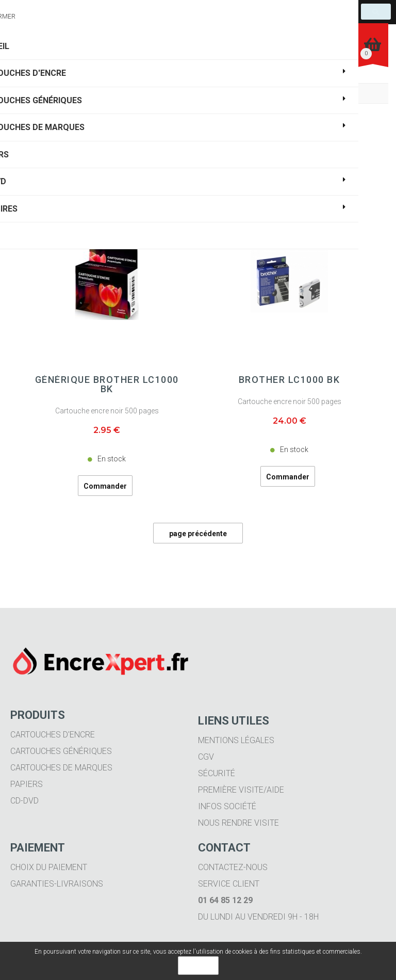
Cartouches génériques (61, 751)
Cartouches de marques (61, 768)
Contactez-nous (233, 867)
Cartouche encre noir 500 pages (107, 411)
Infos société (227, 806)
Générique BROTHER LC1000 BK (107, 384)
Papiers (27, 784)
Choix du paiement (49, 867)
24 (290, 421)
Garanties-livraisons (57, 884)
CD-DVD (24, 801)
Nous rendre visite (238, 823)
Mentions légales (236, 740)
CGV (206, 757)
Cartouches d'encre (53, 735)
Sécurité (217, 773)
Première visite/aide (241, 790)
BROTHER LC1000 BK (290, 380)
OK (198, 966)
